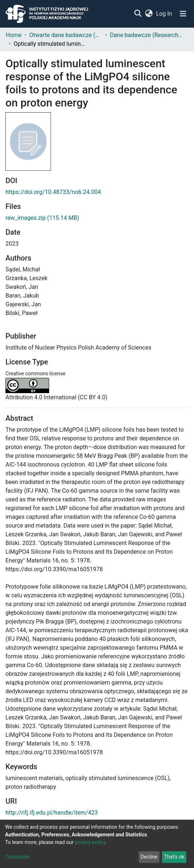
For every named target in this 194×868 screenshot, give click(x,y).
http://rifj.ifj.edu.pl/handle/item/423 (52, 813)
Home (14, 35)
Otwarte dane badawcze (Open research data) (66, 35)
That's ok (174, 857)
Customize (17, 857)
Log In (165, 14)
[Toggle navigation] (183, 14)
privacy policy (90, 842)
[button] (149, 14)
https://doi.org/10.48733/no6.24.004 (53, 192)
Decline (149, 857)
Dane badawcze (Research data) (146, 35)
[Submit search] (138, 14)
